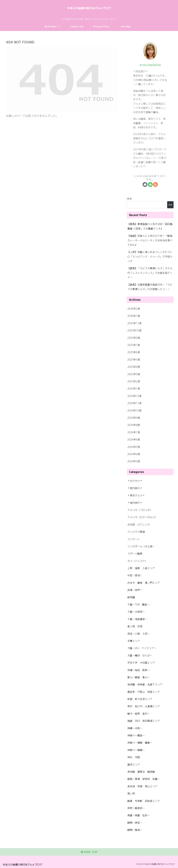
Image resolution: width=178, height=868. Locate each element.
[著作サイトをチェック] (145, 184)
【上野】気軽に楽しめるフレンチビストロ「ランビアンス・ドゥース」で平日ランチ (150, 257)
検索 (129, 199)
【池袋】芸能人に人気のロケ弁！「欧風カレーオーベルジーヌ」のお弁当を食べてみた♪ (150, 240)
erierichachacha (150, 65)
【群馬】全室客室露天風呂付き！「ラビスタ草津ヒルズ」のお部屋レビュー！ (150, 287)
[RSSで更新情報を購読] (155, 184)
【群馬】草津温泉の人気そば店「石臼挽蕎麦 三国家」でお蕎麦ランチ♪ (150, 226)
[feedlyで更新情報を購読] (150, 184)
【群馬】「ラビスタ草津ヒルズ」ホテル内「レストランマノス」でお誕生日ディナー (150, 273)
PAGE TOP (89, 852)
